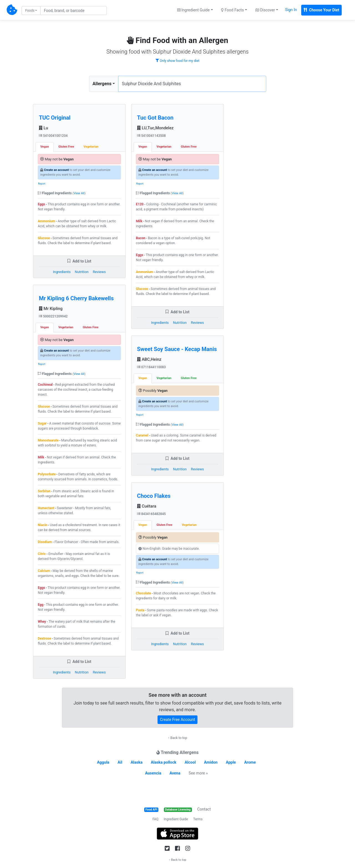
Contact (204, 809)
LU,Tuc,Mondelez (155, 128)
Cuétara (147, 506)
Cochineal (45, 385)
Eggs (41, 204)
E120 (140, 204)
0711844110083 (151, 367)
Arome (250, 762)
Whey (42, 622)
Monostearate (48, 440)
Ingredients (62, 272)
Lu (43, 128)
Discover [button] (265, 10)
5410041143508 (151, 136)
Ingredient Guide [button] (193, 10)
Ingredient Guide (176, 819)
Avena (175, 773)
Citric (42, 554)
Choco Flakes (154, 496)
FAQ (156, 819)
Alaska (137, 762)
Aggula (103, 762)
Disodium (45, 542)
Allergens (102, 84)
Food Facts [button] (232, 10)
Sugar (42, 423)
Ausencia (153, 773)
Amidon (211, 762)
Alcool (190, 762)
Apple (231, 762)
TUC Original (55, 118)
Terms (198, 819)
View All (79, 193)
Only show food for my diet (177, 61)
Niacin (42, 525)
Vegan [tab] (45, 147)
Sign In (291, 10)
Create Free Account (178, 720)
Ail (120, 762)
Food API (151, 810)
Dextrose (44, 639)
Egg (40, 605)
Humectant (46, 508)
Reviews (99, 272)
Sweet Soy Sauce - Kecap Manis (177, 349)
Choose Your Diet (321, 10)
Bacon (141, 238)
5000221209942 (53, 316)
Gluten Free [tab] (66, 147)
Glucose (44, 238)
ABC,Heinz (149, 359)
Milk (41, 457)
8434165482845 (151, 514)
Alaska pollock (164, 762)
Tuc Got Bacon (155, 118)
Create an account (56, 170)
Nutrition (82, 272)
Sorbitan (44, 491)
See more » (198, 773)
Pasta (140, 610)
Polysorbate (47, 474)
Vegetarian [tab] (91, 147)
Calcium (44, 571)
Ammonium (46, 221)
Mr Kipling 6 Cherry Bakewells (76, 298)
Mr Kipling (51, 309)
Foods (30, 11)
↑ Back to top (177, 738)
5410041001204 (53, 136)
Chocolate (144, 593)
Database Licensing (178, 810)
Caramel (142, 435)
